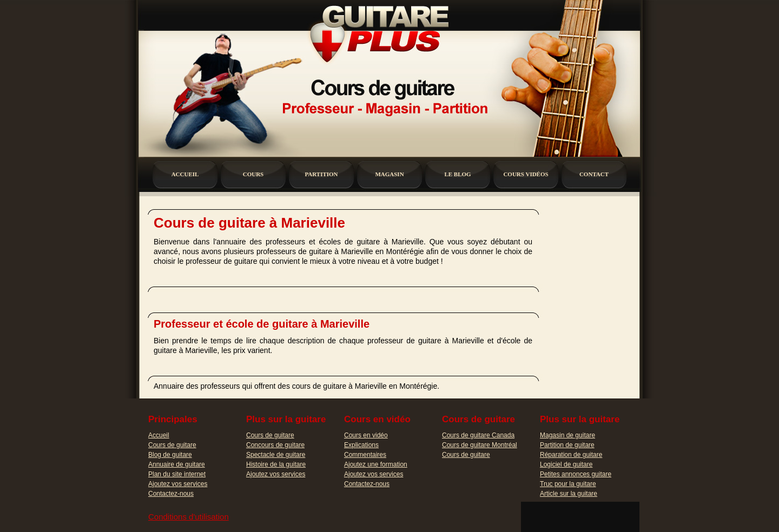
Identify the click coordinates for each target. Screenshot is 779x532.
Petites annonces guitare (576, 474)
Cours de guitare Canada (478, 435)
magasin (389, 174)
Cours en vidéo (366, 435)
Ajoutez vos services (178, 484)
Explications (361, 445)
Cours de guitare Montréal (480, 445)
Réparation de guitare (571, 455)
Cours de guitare (172, 445)
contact (594, 174)
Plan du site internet (177, 474)
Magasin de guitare (567, 435)
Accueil (159, 435)
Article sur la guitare (569, 494)
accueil (185, 174)
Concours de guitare (275, 445)
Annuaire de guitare (177, 464)
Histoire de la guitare (276, 464)
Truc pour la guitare (568, 484)
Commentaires (365, 455)
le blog (457, 174)
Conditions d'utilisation (189, 517)
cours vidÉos (526, 174)
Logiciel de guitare (566, 464)
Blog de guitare (170, 455)
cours (253, 174)
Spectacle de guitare (276, 455)
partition (321, 174)
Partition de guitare (567, 445)
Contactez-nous (171, 494)
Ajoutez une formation (376, 464)
